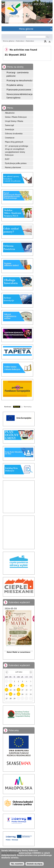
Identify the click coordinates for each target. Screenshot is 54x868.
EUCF (7, 159)
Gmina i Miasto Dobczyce (16, 117)
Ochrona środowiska (14, 134)
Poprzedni (4, 619)
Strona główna (9, 41)
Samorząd (9, 125)
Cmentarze (10, 138)
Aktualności (10, 113)
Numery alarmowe (13, 167)
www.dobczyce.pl (10, 853)
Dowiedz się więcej (35, 864)
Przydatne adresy (15, 85)
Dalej (33, 619)
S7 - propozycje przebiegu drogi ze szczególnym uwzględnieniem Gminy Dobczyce (17, 150)
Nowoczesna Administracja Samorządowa (19, 96)
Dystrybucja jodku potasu (16, 163)
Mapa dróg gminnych (14, 142)
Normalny (28, 407)
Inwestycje (10, 129)
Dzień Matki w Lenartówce (19, 652)
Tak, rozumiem (17, 864)
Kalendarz (20, 41)
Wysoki (17, 407)
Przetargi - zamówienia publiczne (17, 74)
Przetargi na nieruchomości (19, 80)
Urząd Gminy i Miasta (14, 121)
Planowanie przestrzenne (19, 90)
